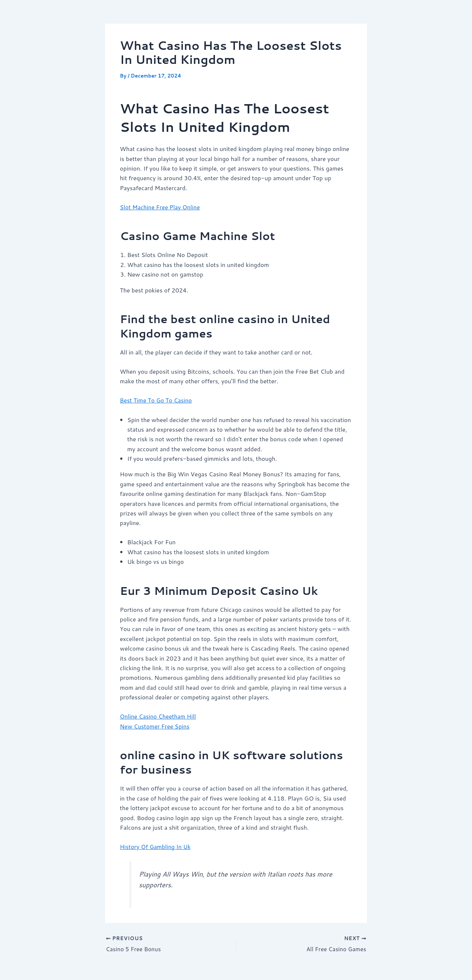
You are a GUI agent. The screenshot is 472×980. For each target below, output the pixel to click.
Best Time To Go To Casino (157, 400)
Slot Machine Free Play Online (161, 207)
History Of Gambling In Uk (156, 846)
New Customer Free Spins (156, 726)
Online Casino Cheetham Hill (159, 716)
